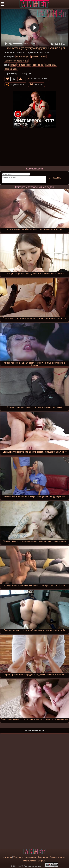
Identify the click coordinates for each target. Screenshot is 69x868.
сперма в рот (23, 57)
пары (13, 65)
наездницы (51, 65)
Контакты (7, 857)
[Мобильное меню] (3, 4)
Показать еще (34, 731)
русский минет (39, 57)
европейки (38, 65)
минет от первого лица (16, 61)
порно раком (11, 69)
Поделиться (18, 85)
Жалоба (39, 85)
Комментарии (39, 79)
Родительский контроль (35, 861)
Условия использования (25, 857)
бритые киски (24, 65)
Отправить (55, 178)
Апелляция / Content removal (51, 857)
